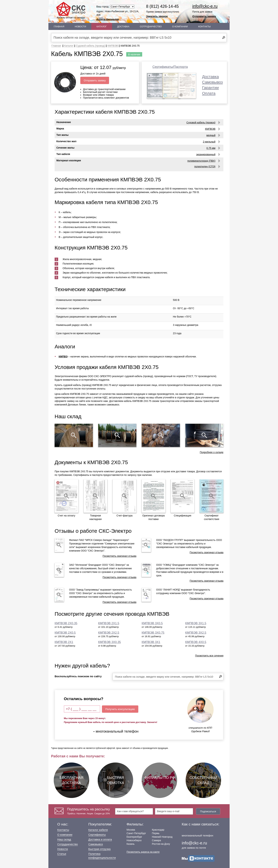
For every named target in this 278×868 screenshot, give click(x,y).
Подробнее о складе (212, 452)
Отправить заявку (204, 16)
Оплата (209, 93)
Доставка (123, 27)
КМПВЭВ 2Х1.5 (109, 623)
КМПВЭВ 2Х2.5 (109, 633)
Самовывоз (212, 82)
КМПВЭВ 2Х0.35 (66, 623)
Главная (59, 27)
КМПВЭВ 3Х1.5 (196, 623)
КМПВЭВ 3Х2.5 (196, 633)
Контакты (204, 27)
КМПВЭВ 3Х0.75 (153, 633)
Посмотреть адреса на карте (143, 852)
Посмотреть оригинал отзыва (119, 556)
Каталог (102, 27)
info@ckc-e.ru (205, 6)
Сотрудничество (151, 27)
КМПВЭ (63, 357)
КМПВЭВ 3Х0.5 (152, 623)
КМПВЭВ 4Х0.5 (196, 642)
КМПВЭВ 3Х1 (151, 642)
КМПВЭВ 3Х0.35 (110, 642)
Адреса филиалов (108, 19)
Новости (80, 27)
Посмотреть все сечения (209, 656)
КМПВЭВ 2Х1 (64, 642)
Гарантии (210, 88)
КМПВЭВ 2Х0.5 (65, 633)
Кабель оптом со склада (71, 10)
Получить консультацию (120, 709)
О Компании (180, 27)
